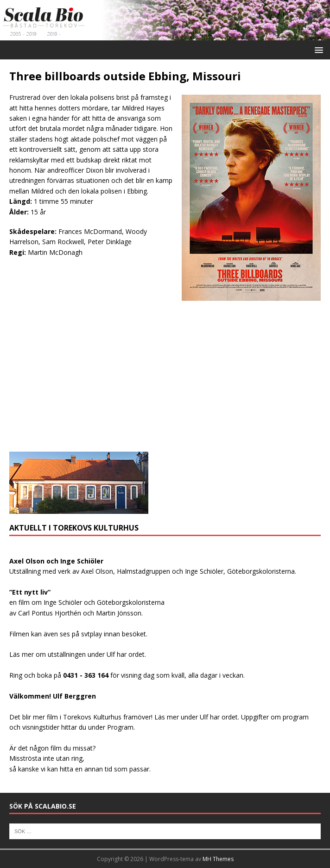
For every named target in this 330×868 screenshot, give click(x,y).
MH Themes (218, 859)
